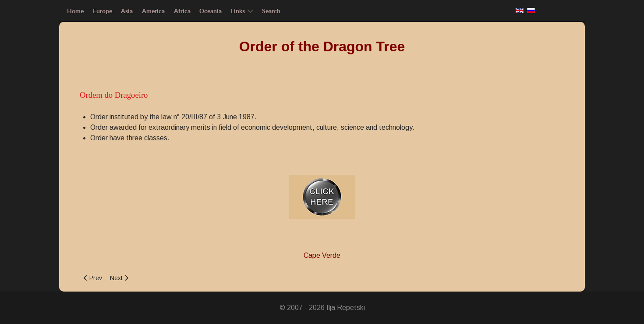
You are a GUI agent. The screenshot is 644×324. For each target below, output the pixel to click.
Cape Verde (322, 255)
